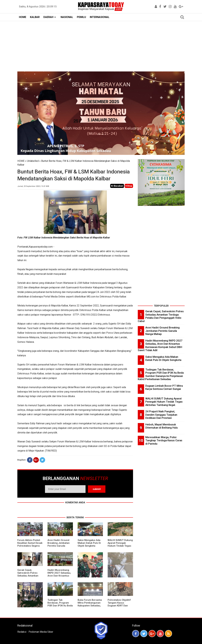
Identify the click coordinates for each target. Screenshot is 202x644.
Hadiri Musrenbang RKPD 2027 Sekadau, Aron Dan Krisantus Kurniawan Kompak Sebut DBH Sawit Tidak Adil (59, 577)
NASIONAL (67, 17)
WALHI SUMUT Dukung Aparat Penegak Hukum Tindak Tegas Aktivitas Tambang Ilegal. (120, 546)
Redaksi (22, 632)
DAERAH (48, 17)
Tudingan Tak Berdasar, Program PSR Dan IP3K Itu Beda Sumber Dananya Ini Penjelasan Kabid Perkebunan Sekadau (60, 607)
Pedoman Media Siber (41, 632)
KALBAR (35, 17)
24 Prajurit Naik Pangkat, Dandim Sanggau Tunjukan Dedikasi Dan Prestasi (161, 415)
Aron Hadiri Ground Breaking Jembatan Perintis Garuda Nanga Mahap (59, 544)
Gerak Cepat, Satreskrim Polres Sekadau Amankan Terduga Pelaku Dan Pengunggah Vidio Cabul (29, 577)
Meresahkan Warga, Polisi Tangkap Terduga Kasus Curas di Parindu (164, 440)
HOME (23, 17)
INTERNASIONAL (100, 17)
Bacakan (117, 186)
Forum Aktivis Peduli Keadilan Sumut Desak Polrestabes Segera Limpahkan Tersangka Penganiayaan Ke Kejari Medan (30, 547)
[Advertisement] (101, 45)
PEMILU (81, 17)
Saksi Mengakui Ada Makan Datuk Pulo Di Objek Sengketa (89, 543)
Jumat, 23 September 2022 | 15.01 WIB (33, 186)
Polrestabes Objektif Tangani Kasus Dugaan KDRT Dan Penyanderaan (119, 604)
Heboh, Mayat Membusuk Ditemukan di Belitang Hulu (162, 426)
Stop (129, 186)
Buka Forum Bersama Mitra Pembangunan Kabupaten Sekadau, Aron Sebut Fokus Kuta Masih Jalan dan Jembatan (90, 607)
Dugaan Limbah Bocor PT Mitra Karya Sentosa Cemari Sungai (164, 387)
